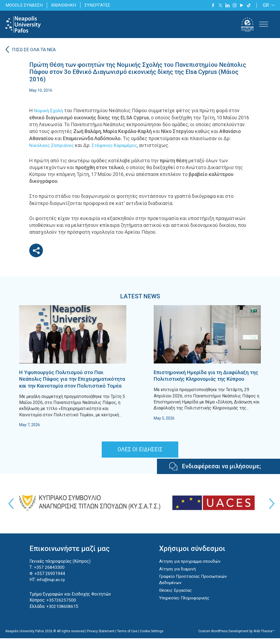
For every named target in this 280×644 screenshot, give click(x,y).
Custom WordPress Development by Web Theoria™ (236, 637)
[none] (268, 5)
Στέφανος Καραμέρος (118, 145)
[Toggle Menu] (264, 24)
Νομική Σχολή (49, 111)
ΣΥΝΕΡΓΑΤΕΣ (99, 5)
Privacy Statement (101, 637)
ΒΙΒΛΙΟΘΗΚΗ (65, 5)
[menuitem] (268, 5)
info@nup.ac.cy (51, 586)
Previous (10, 510)
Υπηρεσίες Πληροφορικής (185, 604)
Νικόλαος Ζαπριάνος (52, 145)
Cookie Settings (152, 637)
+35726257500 (61, 606)
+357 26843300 (49, 574)
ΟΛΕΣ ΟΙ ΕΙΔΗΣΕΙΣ (140, 456)
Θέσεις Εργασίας (176, 596)
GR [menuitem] (266, 5)
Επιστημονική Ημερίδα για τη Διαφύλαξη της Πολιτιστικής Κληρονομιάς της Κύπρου (205, 379)
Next (270, 510)
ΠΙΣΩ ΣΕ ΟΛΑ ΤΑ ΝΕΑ (35, 50)
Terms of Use (127, 637)
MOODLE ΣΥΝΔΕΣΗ (24, 5)
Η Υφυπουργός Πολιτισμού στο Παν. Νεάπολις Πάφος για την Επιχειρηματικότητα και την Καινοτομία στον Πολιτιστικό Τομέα (70, 382)
